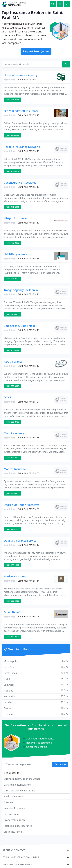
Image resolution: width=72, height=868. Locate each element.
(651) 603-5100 (13, 601)
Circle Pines (36, 673)
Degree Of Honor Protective (22, 505)
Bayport (36, 708)
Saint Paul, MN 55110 (29, 223)
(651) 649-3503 (13, 637)
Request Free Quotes (36, 51)
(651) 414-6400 (13, 314)
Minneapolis (36, 661)
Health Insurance (13, 796)
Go (66, 64)
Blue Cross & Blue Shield (19, 326)
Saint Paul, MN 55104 (29, 617)
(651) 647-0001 (13, 207)
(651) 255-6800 (13, 493)
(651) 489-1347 (13, 565)
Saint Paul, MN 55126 (29, 294)
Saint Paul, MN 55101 (29, 79)
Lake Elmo (36, 667)
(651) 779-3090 (13, 243)
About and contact (14, 850)
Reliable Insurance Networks (22, 147)
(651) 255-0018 (13, 386)
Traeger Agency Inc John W (21, 290)
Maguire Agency (14, 433)
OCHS (7, 397)
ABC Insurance (13, 362)
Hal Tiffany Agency (16, 254)
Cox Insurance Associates (20, 183)
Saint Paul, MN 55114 (29, 581)
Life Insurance (12, 814)
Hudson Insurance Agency (21, 75)
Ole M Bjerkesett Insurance (21, 111)
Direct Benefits (13, 612)
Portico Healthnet (15, 576)
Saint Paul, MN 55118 (29, 151)
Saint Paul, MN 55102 (29, 473)
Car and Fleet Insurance (17, 785)
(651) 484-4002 (13, 279)
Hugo (36, 679)
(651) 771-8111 (13, 135)
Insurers (8, 802)
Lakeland (36, 702)
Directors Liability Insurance (20, 791)
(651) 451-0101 (13, 171)
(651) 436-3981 (13, 100)
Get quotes (60, 764)
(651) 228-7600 (13, 529)
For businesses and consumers (21, 857)
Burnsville (36, 696)
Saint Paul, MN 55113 (29, 187)
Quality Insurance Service (20, 541)
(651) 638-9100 (13, 458)
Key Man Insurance (15, 808)
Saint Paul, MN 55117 (29, 115)
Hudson (36, 714)
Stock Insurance (13, 832)
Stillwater (36, 685)
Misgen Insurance (15, 218)
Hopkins (36, 691)
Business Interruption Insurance (22, 779)
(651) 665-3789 (13, 422)
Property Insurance (15, 820)
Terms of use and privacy (17, 864)
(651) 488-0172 (13, 350)
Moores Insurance (15, 469)
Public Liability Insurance (18, 826)
